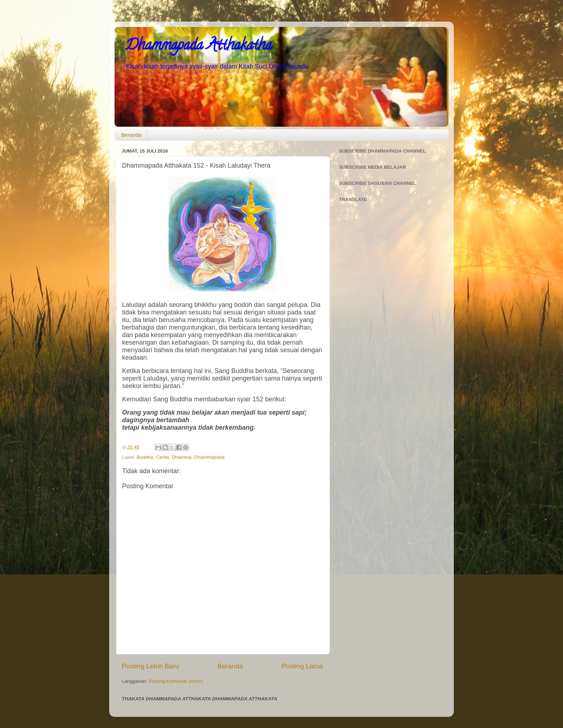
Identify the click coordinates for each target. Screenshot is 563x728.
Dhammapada (209, 457)
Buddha (145, 457)
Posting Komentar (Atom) (176, 681)
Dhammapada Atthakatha (199, 46)
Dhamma (182, 457)
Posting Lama (302, 666)
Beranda (132, 135)
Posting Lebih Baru (150, 666)
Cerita (163, 457)
